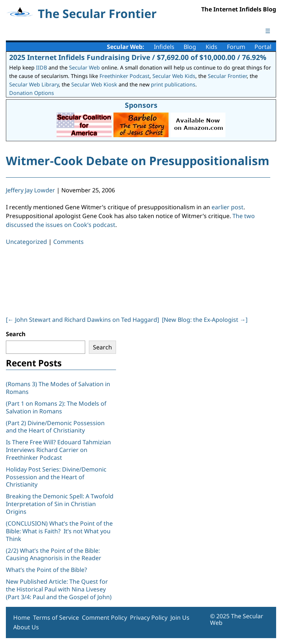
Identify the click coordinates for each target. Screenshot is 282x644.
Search (16, 334)
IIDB (41, 67)
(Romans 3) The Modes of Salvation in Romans (58, 388)
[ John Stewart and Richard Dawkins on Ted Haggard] (82, 320)
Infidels (164, 47)
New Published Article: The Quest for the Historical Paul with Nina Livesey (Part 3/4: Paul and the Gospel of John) (59, 589)
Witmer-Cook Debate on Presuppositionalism (138, 161)
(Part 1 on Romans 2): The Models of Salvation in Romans (56, 407)
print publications (173, 84)
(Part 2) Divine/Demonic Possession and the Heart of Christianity (55, 427)
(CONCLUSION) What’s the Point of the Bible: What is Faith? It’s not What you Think (59, 531)
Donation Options (32, 93)
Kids (211, 47)
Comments (68, 242)
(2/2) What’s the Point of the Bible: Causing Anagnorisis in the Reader (54, 554)
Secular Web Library (34, 84)
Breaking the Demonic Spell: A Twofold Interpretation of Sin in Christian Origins (60, 504)
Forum (236, 47)
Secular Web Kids (174, 76)
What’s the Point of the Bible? (46, 570)
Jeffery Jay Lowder (30, 190)
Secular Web (84, 67)
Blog (190, 47)
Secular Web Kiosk (94, 84)
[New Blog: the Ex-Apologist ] (205, 320)
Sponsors (141, 105)
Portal (263, 47)
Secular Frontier (227, 76)
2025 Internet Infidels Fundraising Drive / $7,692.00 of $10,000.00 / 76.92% (138, 57)
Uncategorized (26, 242)
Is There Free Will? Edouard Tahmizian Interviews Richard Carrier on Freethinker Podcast (58, 450)
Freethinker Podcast (124, 76)
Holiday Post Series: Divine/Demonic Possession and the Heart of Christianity (56, 477)
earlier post (227, 207)
